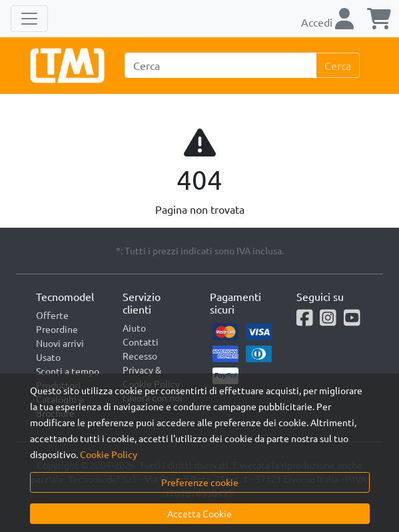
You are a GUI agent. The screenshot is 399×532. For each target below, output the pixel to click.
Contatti (141, 342)
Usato (48, 357)
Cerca (338, 65)
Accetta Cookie (199, 513)
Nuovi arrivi (60, 343)
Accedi (327, 22)
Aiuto (134, 328)
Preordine (57, 329)
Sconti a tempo (68, 371)
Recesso (140, 356)
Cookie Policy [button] (109, 454)
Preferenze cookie (200, 482)
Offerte (52, 315)
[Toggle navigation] (29, 19)
